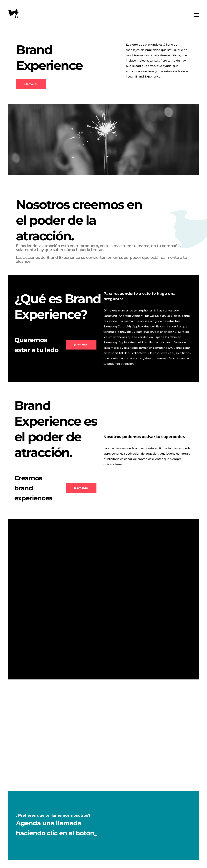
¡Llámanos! (31, 84)
